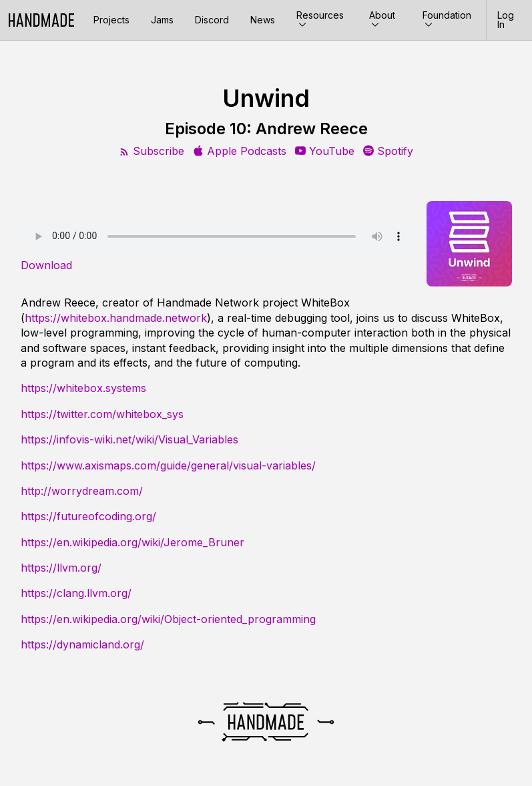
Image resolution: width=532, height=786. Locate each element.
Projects (111, 20)
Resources (320, 19)
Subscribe (152, 151)
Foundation (447, 19)
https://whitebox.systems (83, 388)
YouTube (325, 151)
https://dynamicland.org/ (82, 644)
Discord (212, 20)
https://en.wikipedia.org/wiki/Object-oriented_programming (168, 619)
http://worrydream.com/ (82, 491)
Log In (506, 20)
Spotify (388, 151)
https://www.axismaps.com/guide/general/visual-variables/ (168, 465)
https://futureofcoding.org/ (88, 516)
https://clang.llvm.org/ (76, 593)
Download (46, 265)
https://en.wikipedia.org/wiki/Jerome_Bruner (132, 542)
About (382, 19)
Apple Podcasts (240, 151)
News (263, 20)
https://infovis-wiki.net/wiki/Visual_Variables (129, 439)
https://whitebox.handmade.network (116, 318)
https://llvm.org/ (61, 568)
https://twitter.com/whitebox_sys (102, 414)
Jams (162, 20)
